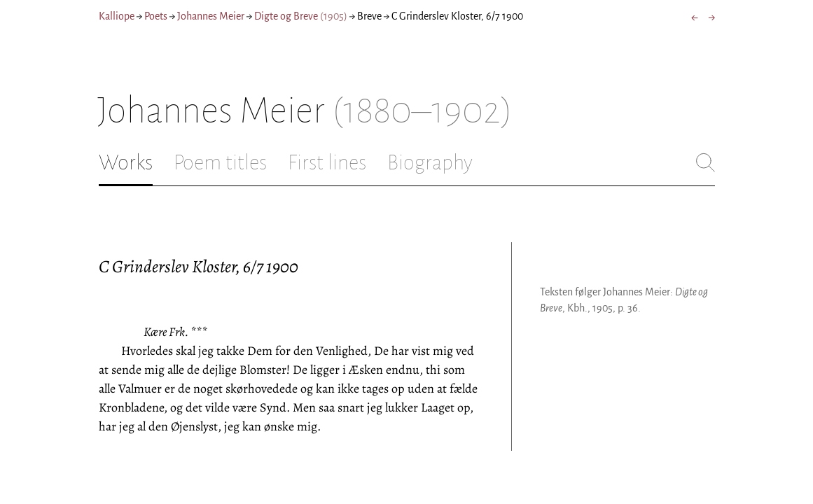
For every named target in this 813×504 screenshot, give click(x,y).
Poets (156, 16)
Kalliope (117, 16)
